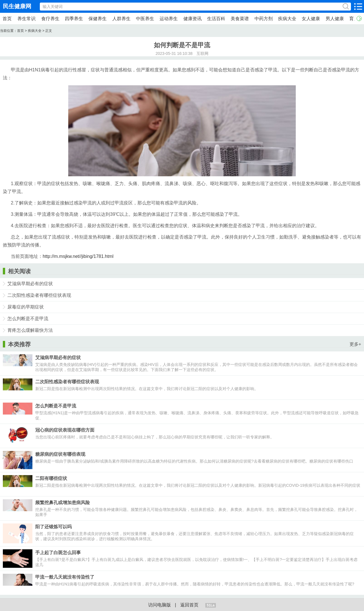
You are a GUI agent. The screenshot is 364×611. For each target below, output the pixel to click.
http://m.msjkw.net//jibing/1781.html (78, 256)
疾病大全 (287, 19)
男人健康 (335, 19)
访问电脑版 (160, 605)
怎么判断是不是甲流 (28, 319)
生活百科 (216, 19)
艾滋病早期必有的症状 (30, 284)
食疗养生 (50, 19)
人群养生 (121, 19)
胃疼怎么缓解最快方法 (30, 330)
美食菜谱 (240, 19)
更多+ (355, 344)
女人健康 (311, 19)
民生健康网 (17, 6)
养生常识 (26, 19)
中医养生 (145, 19)
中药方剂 (264, 19)
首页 (7, 19)
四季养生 (74, 19)
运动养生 (169, 19)
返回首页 (189, 605)
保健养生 (98, 19)
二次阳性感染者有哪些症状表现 (39, 295)
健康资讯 (193, 19)
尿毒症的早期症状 (26, 307)
